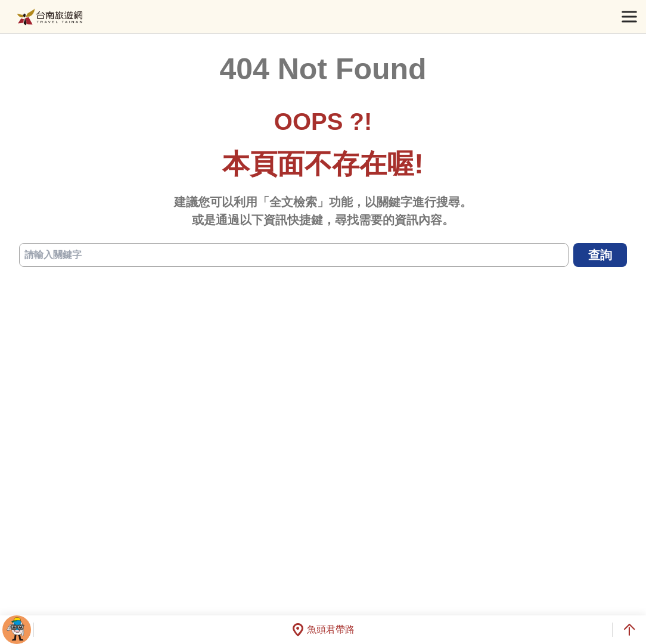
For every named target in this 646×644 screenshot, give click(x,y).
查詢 (600, 255)
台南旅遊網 (50, 17)
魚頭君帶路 (323, 630)
